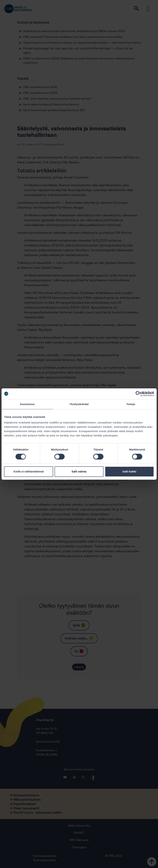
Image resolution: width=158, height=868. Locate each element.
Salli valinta (79, 471)
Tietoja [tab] (131, 404)
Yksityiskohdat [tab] (79, 404)
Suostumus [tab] (27, 404)
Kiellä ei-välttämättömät (29, 471)
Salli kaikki (129, 471)
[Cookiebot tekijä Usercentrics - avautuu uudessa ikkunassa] (138, 394)
